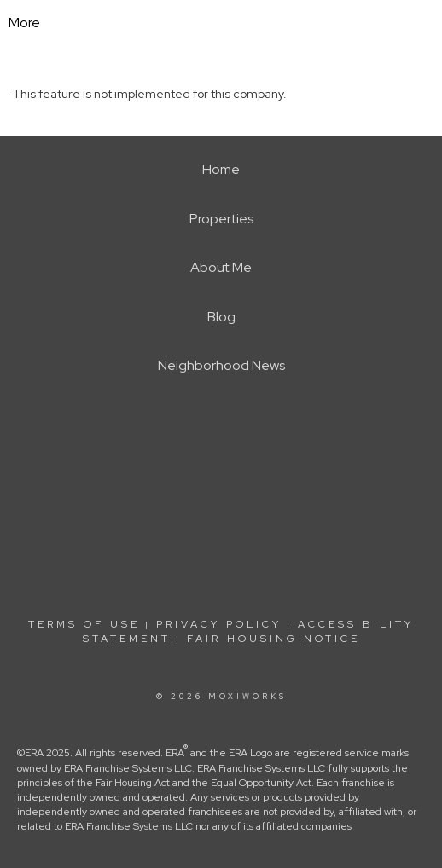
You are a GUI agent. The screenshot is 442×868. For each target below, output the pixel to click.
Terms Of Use (84, 624)
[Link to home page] (234, 23)
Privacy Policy (219, 624)
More (24, 23)
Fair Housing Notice (273, 639)
